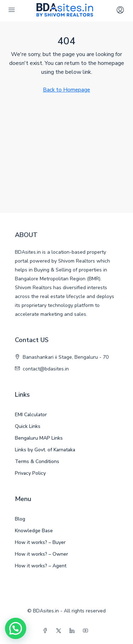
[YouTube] (87, 631)
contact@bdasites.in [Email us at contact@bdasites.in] (46, 369)
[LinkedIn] (73, 631)
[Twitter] (60, 631)
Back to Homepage (66, 90)
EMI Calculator (31, 415)
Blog (20, 519)
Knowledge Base (34, 531)
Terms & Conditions (37, 461)
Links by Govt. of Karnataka (45, 450)
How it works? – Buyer (40, 542)
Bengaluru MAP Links (39, 438)
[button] (16, 628)
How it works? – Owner (41, 554)
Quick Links (28, 426)
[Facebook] (46, 631)
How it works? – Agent (41, 566)
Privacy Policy (30, 473)
